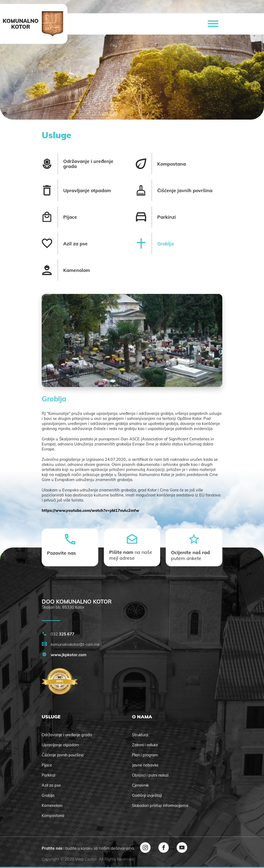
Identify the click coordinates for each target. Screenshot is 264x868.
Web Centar (86, 859)
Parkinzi (48, 775)
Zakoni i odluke (145, 745)
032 (58, 634)
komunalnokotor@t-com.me (71, 644)
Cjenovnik (140, 785)
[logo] (52, 24)
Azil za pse (51, 785)
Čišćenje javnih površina (63, 755)
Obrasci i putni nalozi (150, 775)
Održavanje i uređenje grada (67, 735)
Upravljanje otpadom (60, 745)
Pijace (47, 765)
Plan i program (145, 755)
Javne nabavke (145, 765)
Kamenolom (52, 806)
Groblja (48, 795)
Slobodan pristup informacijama (160, 806)
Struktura (140, 735)
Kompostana (53, 816)
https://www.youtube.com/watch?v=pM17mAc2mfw (90, 511)
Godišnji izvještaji (147, 795)
